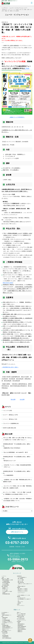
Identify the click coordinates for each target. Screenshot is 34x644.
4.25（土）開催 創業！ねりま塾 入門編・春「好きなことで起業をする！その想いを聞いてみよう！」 (18, 439)
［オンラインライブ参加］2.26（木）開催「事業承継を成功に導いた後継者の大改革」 (17, 487)
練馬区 (19, 623)
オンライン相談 (5, 590)
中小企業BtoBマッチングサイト (8, 623)
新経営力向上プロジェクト (7, 630)
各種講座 (19, 588)
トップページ (5, 8)
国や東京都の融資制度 (6, 583)
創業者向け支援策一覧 (21, 586)
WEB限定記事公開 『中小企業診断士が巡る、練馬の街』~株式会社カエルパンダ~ (17, 459)
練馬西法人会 (20, 632)
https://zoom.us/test (8, 283)
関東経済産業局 (5, 618)
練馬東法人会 (20, 630)
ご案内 (3, 577)
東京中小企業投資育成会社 (7, 638)
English (18, 604)
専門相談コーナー (5, 589)
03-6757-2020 (17, 543)
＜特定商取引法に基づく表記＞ (10, 367)
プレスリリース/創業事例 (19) (11, 423)
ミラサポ (4, 634)
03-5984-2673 (18, 559)
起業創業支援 (19, 576)
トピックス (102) (8, 410)
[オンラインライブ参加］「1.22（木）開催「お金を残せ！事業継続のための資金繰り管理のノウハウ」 (17, 493)
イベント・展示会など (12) (10, 419)
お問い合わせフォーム (17, 532)
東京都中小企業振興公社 (6, 627)
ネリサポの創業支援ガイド (22, 577)
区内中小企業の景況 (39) (10, 428)
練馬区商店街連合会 (21, 628)
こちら (27, 68)
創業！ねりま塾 (20, 581)
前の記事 (13, 399)
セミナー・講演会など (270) (10, 415)
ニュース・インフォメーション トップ (18, 8)
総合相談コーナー (5, 588)
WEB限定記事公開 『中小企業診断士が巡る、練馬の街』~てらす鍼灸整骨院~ (17, 473)
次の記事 (22, 399)
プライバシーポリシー (21, 605)
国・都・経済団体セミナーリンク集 (24, 595)
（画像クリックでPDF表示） (17, 95)
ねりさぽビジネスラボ (21, 598)
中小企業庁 (4, 619)
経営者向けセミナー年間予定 (23, 590)
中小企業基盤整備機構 (6, 620)
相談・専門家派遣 (5, 586)
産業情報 (19, 597)
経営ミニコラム (20, 602)
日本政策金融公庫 (5, 637)
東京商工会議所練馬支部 (22, 627)
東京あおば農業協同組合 (22, 629)
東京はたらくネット (6, 629)
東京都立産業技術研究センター (8, 628)
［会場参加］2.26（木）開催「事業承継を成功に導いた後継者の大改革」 (17, 481)
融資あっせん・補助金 (5, 579)
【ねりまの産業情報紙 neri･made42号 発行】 (16, 452)
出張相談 (4, 593)
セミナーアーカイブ (21, 593)
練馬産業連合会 (20, 625)
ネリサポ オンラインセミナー (23, 591)
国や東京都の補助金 (6, 585)
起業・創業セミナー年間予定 (23, 589)
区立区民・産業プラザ (21, 615)
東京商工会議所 (5, 633)
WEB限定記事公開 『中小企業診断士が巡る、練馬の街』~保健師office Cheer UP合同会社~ (17, 446)
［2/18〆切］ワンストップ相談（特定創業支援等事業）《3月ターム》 (17, 466)
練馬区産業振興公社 (21, 624)
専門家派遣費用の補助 (6, 594)
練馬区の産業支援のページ (7, 615)
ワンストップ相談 (21, 580)
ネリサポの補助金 (5, 584)
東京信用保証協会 (5, 636)
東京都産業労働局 (5, 625)
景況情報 (19, 603)
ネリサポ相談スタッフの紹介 (7, 591)
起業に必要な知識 (21, 583)
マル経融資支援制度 (6, 581)
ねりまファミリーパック (22, 620)
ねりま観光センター (21, 618)
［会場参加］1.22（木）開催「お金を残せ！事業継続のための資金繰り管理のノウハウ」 (17, 500)
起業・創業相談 (20, 579)
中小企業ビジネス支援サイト (7, 621)
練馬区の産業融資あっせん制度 (8, 580)
